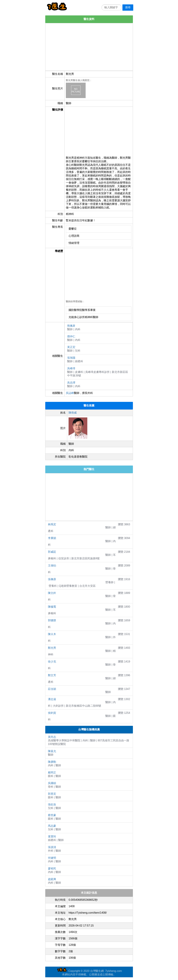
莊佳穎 (52, 689)
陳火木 (52, 634)
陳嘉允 (52, 751)
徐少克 (52, 662)
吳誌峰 (70, 393)
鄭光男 (52, 648)
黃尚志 (52, 737)
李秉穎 (52, 538)
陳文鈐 (52, 593)
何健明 (52, 858)
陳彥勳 (52, 762)
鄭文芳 (52, 675)
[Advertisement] (89, 47)
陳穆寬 (52, 607)
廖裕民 (52, 868)
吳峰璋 (71, 368)
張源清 (52, 847)
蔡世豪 (52, 815)
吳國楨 (52, 783)
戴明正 (52, 772)
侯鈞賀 (52, 713)
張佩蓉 (52, 579)
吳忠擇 (71, 383)
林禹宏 (52, 524)
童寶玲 (52, 836)
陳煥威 (73, 413)
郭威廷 (52, 552)
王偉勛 (52, 566)
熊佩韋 (71, 326)
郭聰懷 (52, 620)
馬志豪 (52, 826)
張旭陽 (71, 358)
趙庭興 (52, 879)
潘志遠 (52, 699)
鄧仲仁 (71, 336)
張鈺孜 (52, 804)
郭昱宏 (52, 794)
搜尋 (128, 7)
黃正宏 (71, 347)
